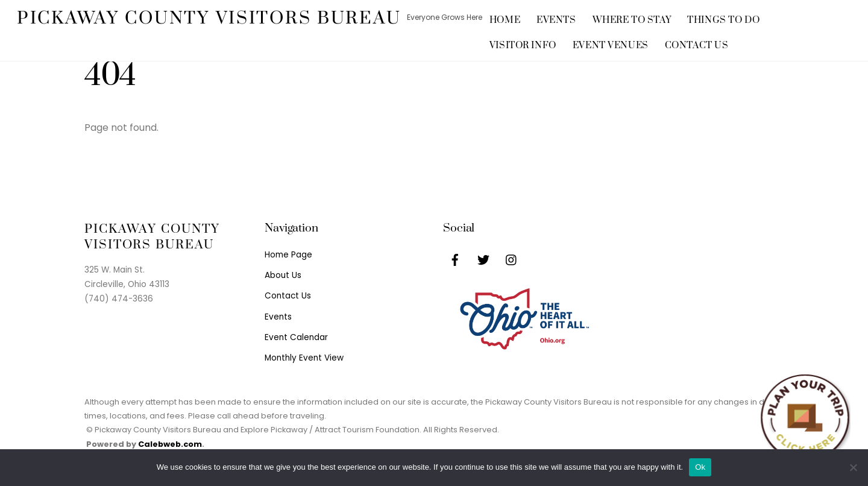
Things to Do (723, 20)
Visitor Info (523, 46)
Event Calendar (296, 337)
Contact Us (697, 46)
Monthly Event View (304, 358)
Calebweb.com (170, 444)
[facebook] (455, 260)
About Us (283, 275)
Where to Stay (632, 20)
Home (505, 20)
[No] (853, 467)
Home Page (288, 255)
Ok (700, 467)
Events (556, 20)
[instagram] (512, 260)
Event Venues (611, 46)
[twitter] (483, 260)
